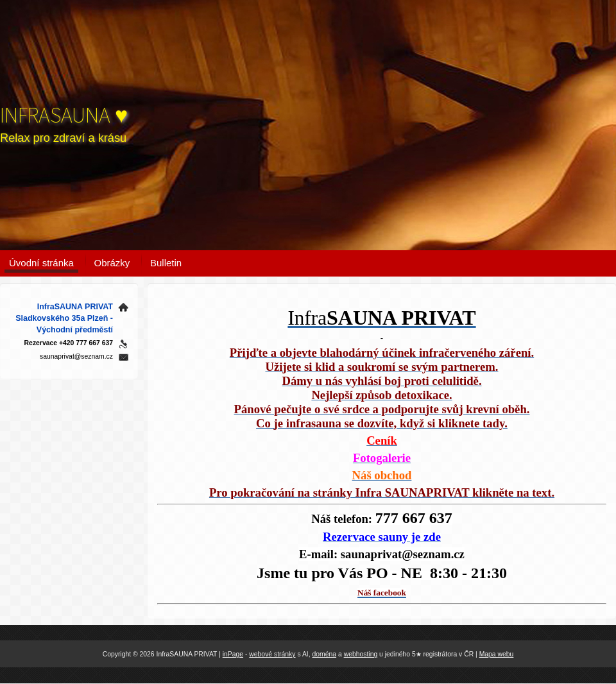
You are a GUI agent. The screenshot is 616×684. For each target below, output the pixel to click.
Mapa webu (497, 654)
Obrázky (112, 263)
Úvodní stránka (41, 263)
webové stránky (272, 654)
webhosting (361, 654)
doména (325, 654)
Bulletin (166, 263)
